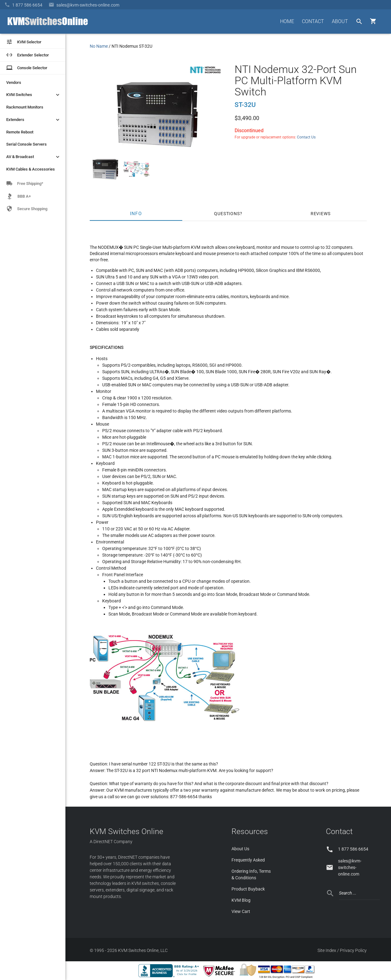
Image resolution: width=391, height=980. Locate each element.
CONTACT (313, 21)
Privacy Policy (353, 950)
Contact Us (306, 137)
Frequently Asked (248, 860)
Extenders (33, 120)
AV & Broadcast (33, 157)
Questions (227, 214)
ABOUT (340, 21)
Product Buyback (248, 889)
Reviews (321, 214)
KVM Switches (33, 95)
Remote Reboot (20, 132)
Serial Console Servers (26, 144)
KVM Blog (241, 900)
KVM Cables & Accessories (31, 169)
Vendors (14, 82)
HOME (287, 21)
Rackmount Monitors (25, 107)
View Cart (241, 911)
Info (136, 214)
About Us (240, 849)
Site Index (327, 950)
